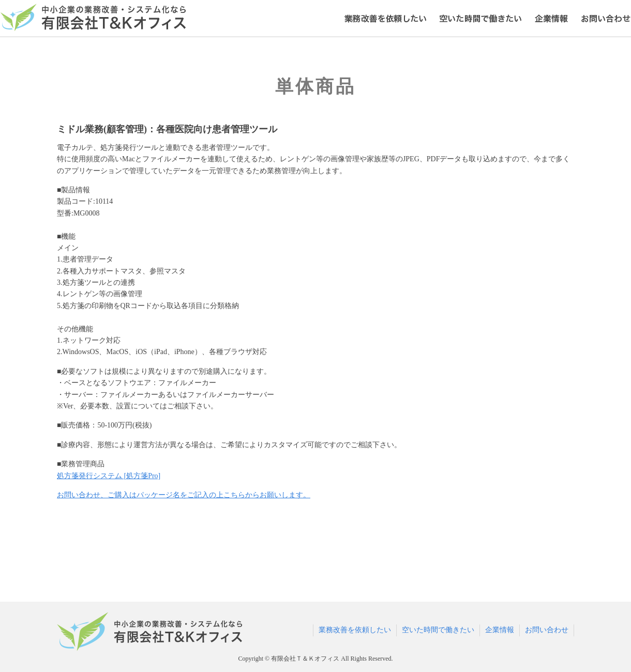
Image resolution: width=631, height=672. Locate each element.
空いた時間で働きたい (438, 630)
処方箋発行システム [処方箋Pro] (109, 476)
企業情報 (500, 630)
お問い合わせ (547, 630)
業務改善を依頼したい (355, 630)
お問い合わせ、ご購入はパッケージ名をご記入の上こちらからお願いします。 (184, 495)
